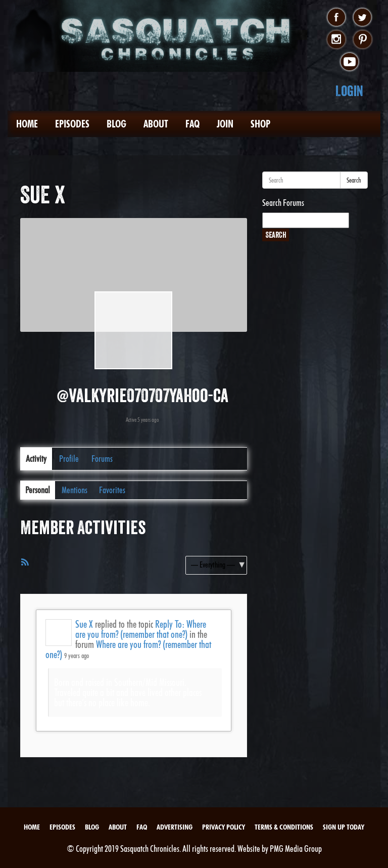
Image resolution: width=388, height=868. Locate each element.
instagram (336, 40)
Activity (36, 459)
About (156, 124)
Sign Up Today (344, 827)
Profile (69, 459)
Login (349, 91)
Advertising (175, 827)
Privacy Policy (224, 827)
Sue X (84, 624)
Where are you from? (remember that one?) (128, 649)
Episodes (72, 124)
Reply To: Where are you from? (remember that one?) (141, 629)
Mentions (75, 490)
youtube (349, 62)
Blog (116, 124)
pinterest (362, 40)
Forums (102, 459)
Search (354, 180)
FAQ (192, 124)
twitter (362, 18)
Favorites (112, 490)
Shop (260, 124)
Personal (38, 490)
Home (27, 124)
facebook (336, 18)
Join (225, 124)
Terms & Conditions (284, 827)
